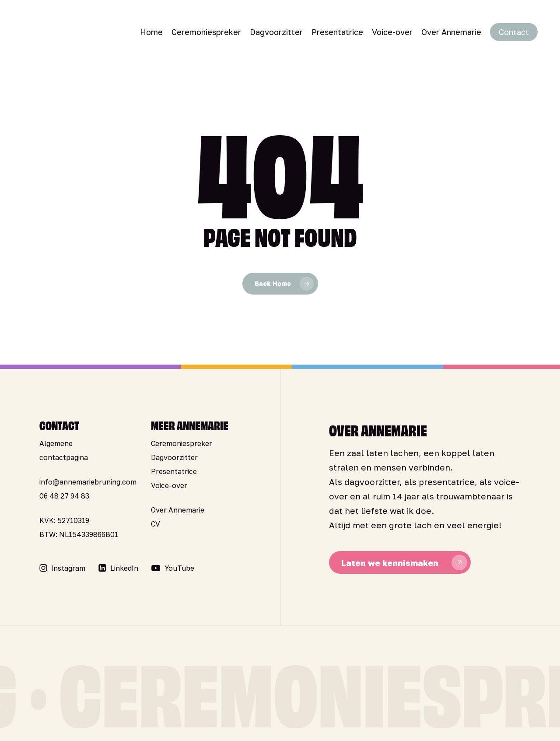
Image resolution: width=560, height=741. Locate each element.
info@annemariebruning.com (88, 482)
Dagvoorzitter (174, 457)
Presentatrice (174, 471)
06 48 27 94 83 (64, 496)
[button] (68, 568)
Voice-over (169, 485)
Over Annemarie (178, 510)
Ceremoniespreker (182, 443)
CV (156, 524)
